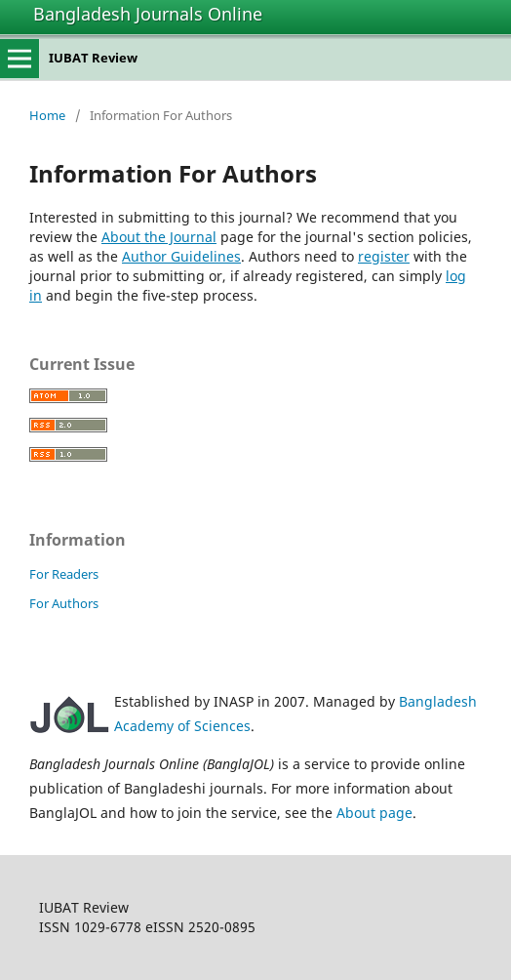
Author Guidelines (181, 256)
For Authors (64, 603)
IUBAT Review (93, 58)
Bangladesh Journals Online (148, 14)
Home (47, 115)
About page (374, 813)
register (384, 256)
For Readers (64, 574)
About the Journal (159, 237)
